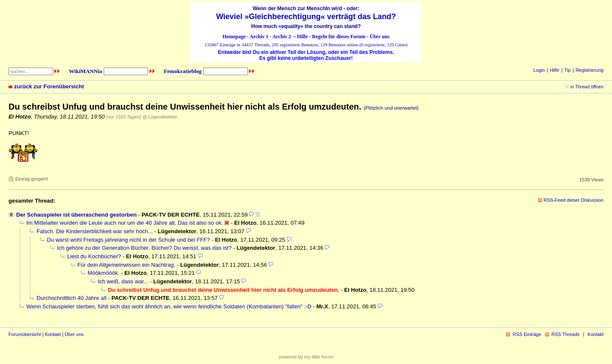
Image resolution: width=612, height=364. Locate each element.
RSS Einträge (527, 334)
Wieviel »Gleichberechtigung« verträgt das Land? (306, 17)
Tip (568, 70)
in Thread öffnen (587, 87)
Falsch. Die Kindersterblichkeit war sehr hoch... (95, 231)
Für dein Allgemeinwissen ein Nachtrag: (126, 265)
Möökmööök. (103, 273)
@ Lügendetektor (160, 117)
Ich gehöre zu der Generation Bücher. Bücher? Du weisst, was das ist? (144, 248)
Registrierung (589, 70)
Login (539, 70)
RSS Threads (566, 334)
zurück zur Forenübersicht (49, 86)
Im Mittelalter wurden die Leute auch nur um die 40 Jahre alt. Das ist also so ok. (125, 223)
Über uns (380, 37)
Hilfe (302, 37)
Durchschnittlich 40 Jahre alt (72, 298)
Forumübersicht (25, 334)
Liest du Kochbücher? (94, 256)
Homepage (234, 37)
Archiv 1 (259, 37)
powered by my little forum (306, 357)
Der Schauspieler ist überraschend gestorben (76, 215)
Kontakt (53, 334)
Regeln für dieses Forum (339, 37)
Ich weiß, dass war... (123, 281)
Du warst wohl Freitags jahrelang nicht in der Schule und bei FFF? (128, 240)
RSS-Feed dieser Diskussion (574, 200)
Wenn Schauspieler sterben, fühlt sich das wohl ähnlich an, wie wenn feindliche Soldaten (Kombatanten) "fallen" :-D (169, 306)
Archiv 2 (282, 37)
